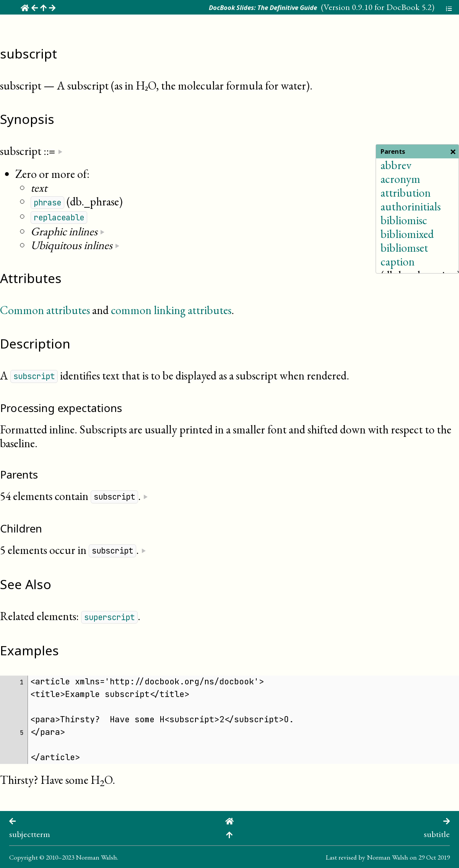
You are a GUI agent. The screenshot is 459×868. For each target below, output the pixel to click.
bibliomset (404, 248)
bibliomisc (404, 220)
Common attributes (45, 310)
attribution (406, 193)
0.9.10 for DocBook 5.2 (392, 7)
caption (398, 261)
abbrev (396, 165)
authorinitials (411, 206)
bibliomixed (407, 234)
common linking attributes (171, 310)
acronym (400, 179)
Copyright (24, 857)
